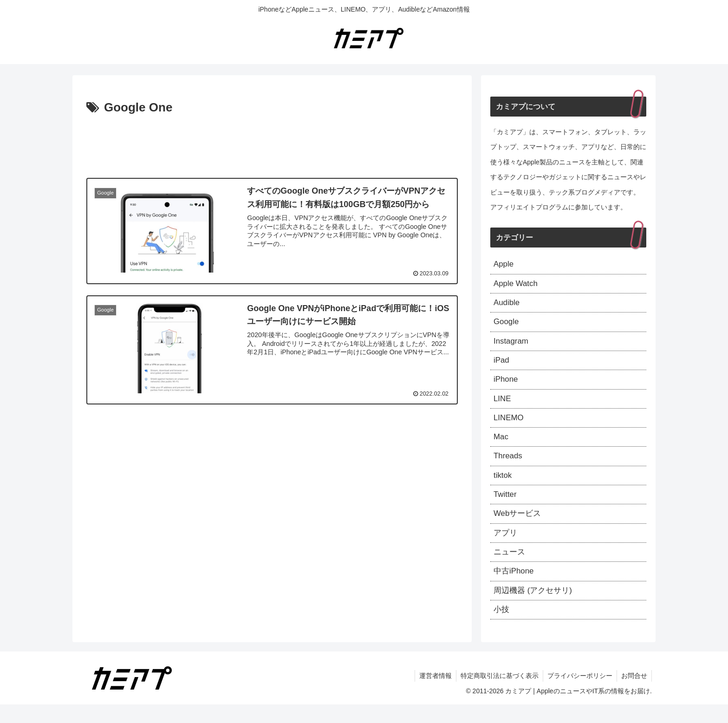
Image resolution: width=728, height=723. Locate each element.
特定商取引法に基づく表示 (497, 694)
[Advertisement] (272, 144)
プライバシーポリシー (578, 694)
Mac (501, 446)
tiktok (503, 487)
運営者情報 (432, 694)
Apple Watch (517, 285)
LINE (503, 406)
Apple (504, 265)
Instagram (512, 345)
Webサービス (519, 527)
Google (507, 326)
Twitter (506, 507)
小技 (502, 627)
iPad (502, 365)
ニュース (510, 567)
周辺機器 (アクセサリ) (535, 607)
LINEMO (510, 426)
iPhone (507, 386)
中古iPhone (515, 587)
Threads (509, 466)
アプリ (506, 547)
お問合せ (634, 694)
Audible (507, 305)
